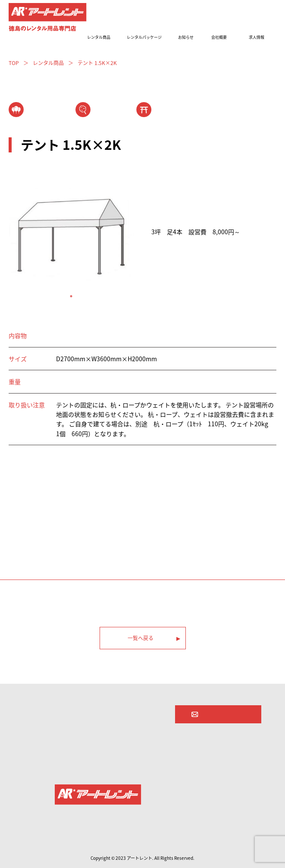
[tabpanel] (71, 234)
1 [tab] (71, 296)
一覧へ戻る (141, 638)
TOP (14, 63)
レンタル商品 (48, 63)
